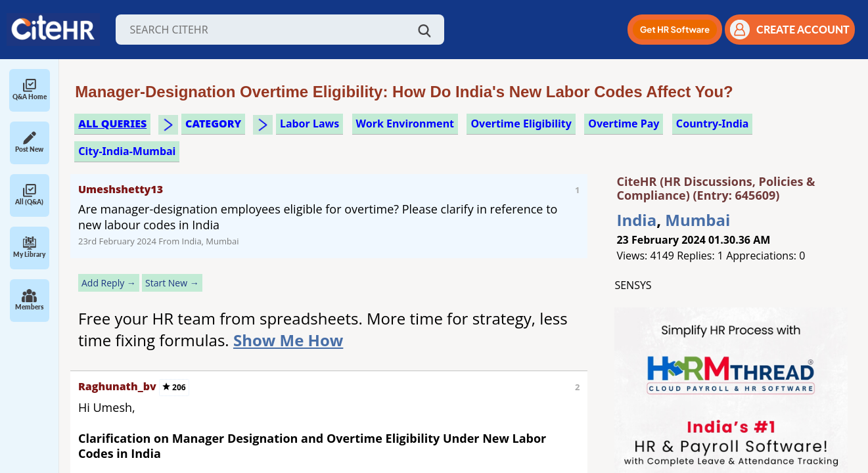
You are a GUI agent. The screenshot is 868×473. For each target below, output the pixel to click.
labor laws (309, 124)
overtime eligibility (521, 124)
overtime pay (624, 124)
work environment (405, 124)
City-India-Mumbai (127, 151)
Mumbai (697, 220)
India (636, 220)
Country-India (713, 124)
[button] (675, 30)
